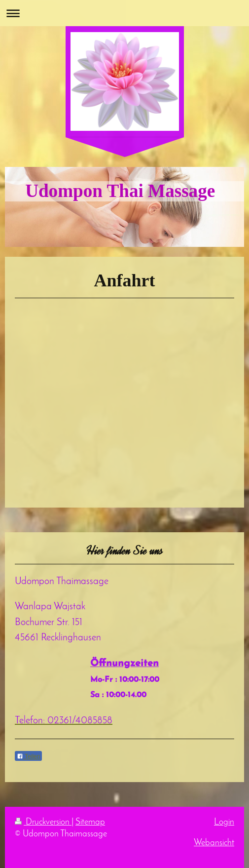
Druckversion (43, 822)
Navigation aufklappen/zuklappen (124, 13)
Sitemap (90, 822)
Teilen (28, 756)
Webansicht (214, 843)
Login (224, 822)
